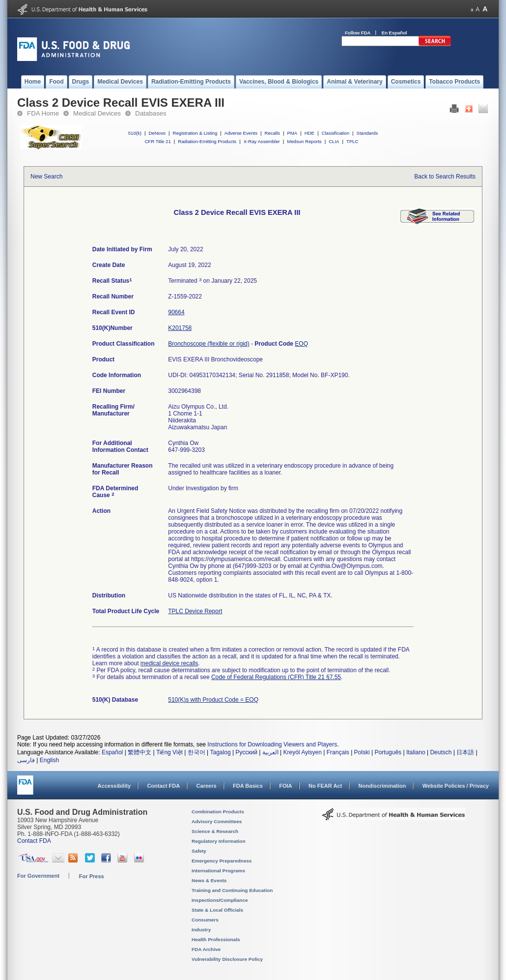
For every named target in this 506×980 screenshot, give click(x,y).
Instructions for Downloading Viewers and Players (272, 744)
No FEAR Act (325, 786)
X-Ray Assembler (262, 141)
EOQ (301, 344)
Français (338, 752)
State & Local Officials (217, 910)
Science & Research (215, 831)
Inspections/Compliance (220, 900)
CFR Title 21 (157, 141)
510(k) (135, 133)
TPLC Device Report (195, 611)
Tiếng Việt (169, 752)
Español (112, 752)
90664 (176, 312)
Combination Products (218, 812)
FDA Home (43, 113)
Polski (362, 752)
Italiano (416, 752)
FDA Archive (206, 949)
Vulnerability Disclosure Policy (227, 959)
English (49, 760)
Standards (367, 133)
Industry (201, 930)
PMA (292, 133)
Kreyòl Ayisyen (302, 752)
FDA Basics (248, 786)
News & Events (209, 880)
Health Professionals (216, 939)
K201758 (180, 328)
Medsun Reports (304, 141)
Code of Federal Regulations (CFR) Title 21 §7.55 (276, 677)
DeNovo (157, 133)
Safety (199, 851)
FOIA (285, 786)
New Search (46, 177)
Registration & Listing (195, 133)
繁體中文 (140, 752)
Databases (151, 113)
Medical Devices (97, 113)
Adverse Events (241, 133)
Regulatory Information (219, 841)
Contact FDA (163, 786)
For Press (92, 876)
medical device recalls (169, 663)
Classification (335, 133)
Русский (246, 752)
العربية (270, 752)
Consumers (205, 920)
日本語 (465, 752)
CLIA (334, 141)
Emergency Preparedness (222, 861)
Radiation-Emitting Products (207, 141)
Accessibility (114, 786)
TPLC (352, 141)
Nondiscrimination (382, 786)
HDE (309, 133)
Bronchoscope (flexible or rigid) (209, 344)
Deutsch (441, 752)
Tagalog (221, 752)
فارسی (26, 760)
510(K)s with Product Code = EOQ (213, 700)
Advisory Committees (217, 821)
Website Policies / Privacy (456, 786)
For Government (38, 876)
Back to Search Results (445, 177)
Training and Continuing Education (232, 890)
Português (388, 752)
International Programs (218, 871)
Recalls (272, 133)
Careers (207, 786)
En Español (394, 33)
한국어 (197, 752)
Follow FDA (358, 33)
